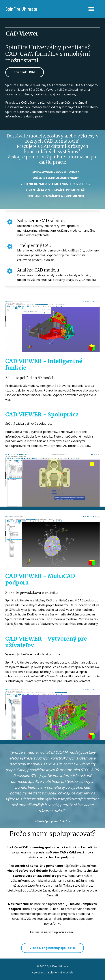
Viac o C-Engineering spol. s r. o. (53, 948)
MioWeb (68, 972)
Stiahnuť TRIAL (25, 72)
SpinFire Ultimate (21, 9)
